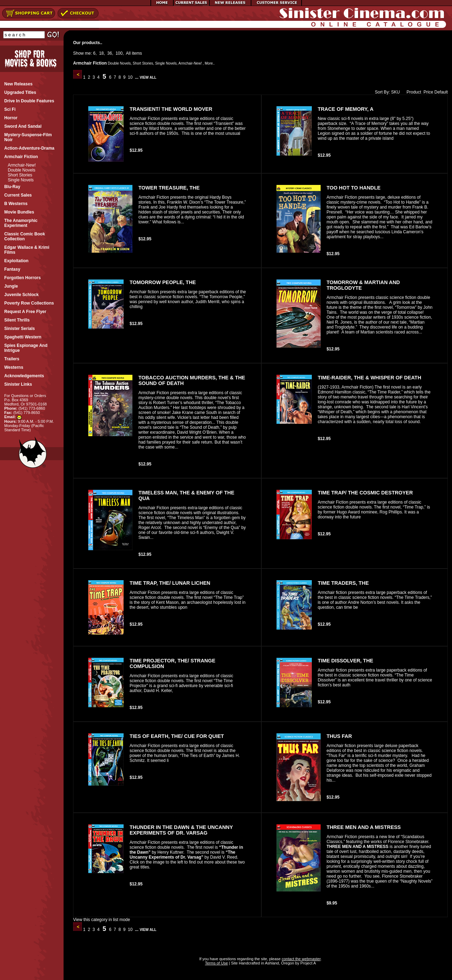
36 (110, 53)
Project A (307, 963)
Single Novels (21, 180)
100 (119, 53)
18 (101, 53)
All (128, 53)
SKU (396, 92)
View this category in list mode (102, 920)
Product (412, 92)
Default (441, 92)
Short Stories (20, 175)
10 (130, 77)
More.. (210, 63)
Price (428, 92)
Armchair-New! (22, 165)
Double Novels (22, 170)
